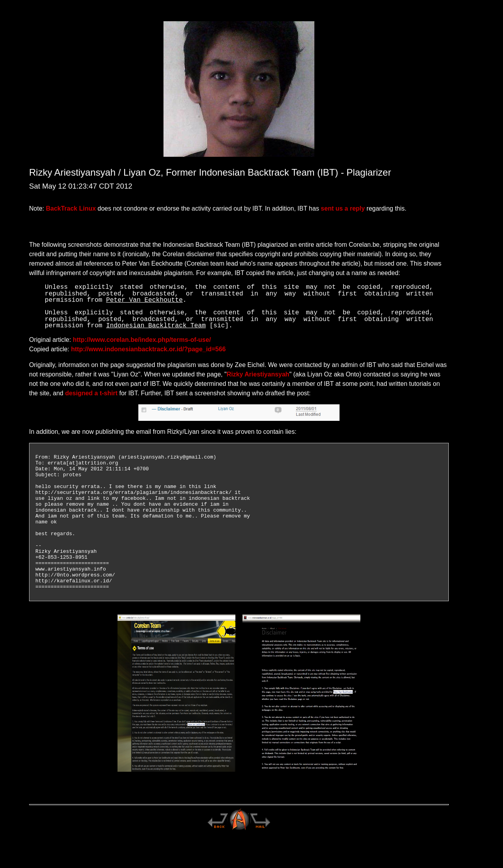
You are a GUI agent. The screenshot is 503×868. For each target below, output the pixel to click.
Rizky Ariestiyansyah (258, 374)
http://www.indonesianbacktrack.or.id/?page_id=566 (149, 349)
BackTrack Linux (71, 208)
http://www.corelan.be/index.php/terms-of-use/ (142, 340)
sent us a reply (343, 208)
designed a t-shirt (91, 393)
